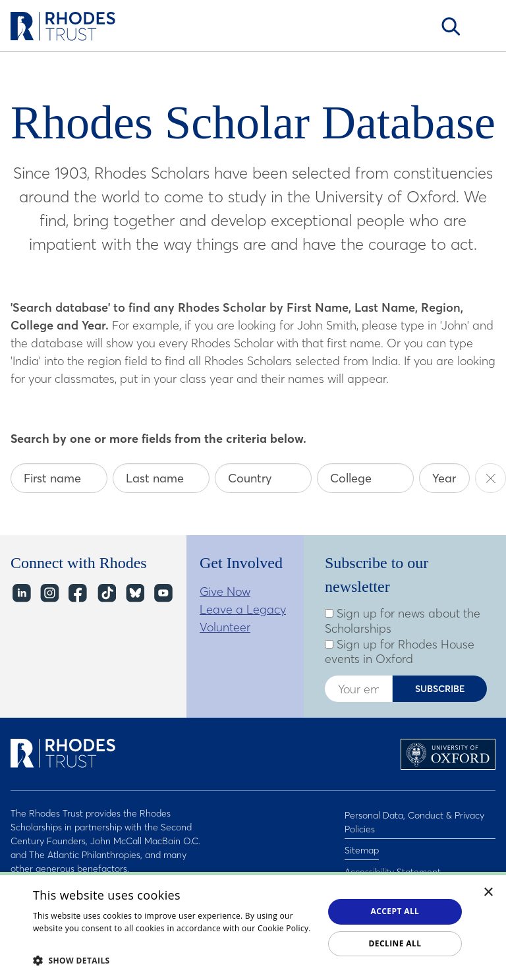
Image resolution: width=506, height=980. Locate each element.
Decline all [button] (395, 943)
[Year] (444, 478)
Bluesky (134, 593)
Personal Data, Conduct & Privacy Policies (414, 820)
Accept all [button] (395, 911)
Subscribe (440, 689)
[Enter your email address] (358, 689)
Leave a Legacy (243, 609)
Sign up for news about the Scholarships (403, 621)
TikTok (106, 593)
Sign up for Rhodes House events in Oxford (400, 652)
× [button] (489, 893)
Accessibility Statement (393, 861)
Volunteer (225, 627)
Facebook (77, 593)
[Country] (263, 478)
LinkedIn (21, 593)
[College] (365, 478)
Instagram (49, 593)
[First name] (59, 478)
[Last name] (161, 478)
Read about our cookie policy (89, 941)
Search (451, 26)
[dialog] (253, 926)
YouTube (162, 593)
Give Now (225, 591)
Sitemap (362, 844)
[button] (174, 960)
